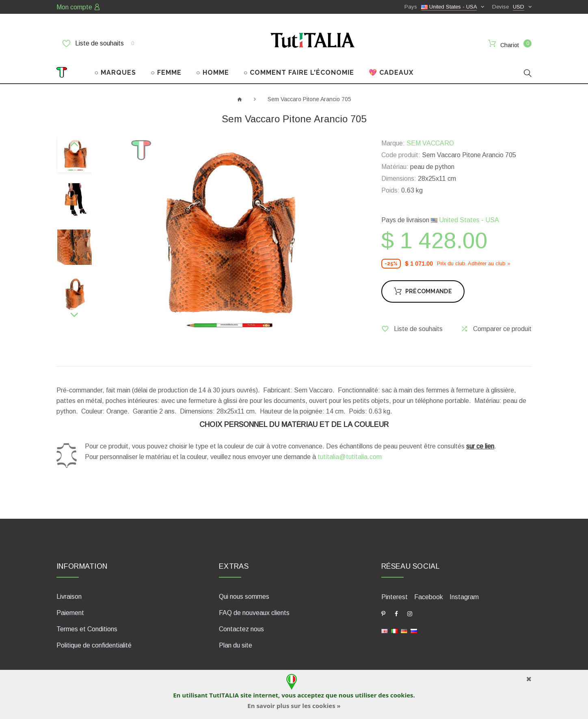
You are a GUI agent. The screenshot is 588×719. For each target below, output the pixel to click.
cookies (402, 695)
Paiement (70, 613)
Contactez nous (241, 629)
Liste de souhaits (98, 43)
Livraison (69, 597)
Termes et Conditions (87, 629)
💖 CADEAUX (391, 73)
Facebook (429, 597)
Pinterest (395, 597)
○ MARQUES (116, 73)
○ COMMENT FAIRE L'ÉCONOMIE (299, 73)
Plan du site (236, 645)
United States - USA (465, 220)
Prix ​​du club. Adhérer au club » (474, 263)
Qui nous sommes (244, 597)
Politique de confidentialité (94, 645)
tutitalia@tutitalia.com (350, 457)
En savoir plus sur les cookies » (294, 706)
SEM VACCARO (430, 143)
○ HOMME (213, 73)
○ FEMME (166, 73)
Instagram (464, 597)
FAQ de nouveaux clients (254, 613)
